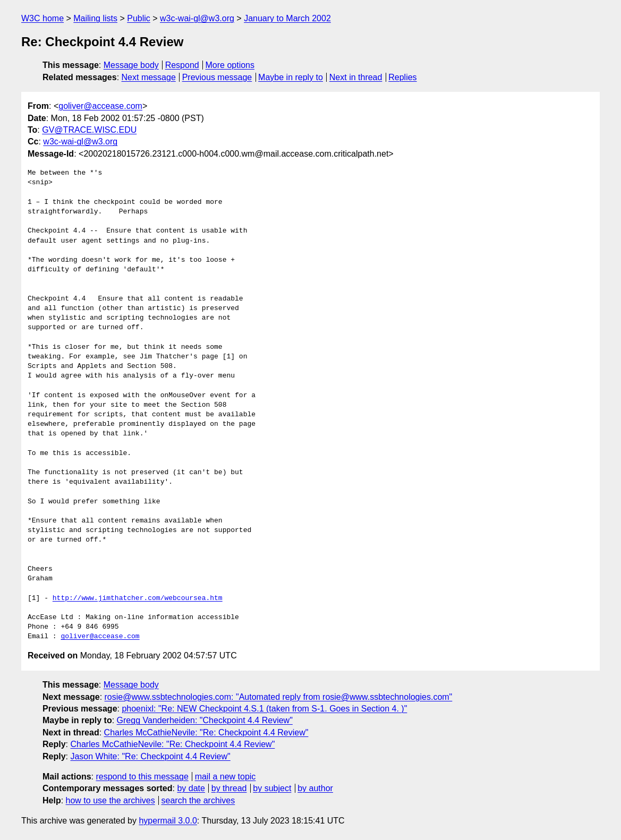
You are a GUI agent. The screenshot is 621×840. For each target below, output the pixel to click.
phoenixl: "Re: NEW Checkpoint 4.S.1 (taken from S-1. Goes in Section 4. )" (264, 709)
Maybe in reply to (291, 77)
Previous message (217, 77)
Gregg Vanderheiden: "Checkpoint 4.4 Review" (205, 720)
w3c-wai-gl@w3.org (197, 18)
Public (139, 18)
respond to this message (142, 777)
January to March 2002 (287, 18)
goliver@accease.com (100, 106)
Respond (182, 65)
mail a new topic (226, 777)
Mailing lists (95, 18)
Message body (131, 65)
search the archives (198, 800)
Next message (149, 77)
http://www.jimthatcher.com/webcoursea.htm (138, 598)
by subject (272, 788)
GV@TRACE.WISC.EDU (89, 130)
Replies (402, 77)
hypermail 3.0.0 (168, 821)
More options (230, 65)
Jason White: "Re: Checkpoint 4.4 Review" (150, 756)
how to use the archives (110, 800)
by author (315, 788)
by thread (229, 788)
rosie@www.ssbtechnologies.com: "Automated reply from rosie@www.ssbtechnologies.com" (279, 697)
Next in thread (356, 77)
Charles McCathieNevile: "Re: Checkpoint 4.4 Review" (206, 732)
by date (191, 788)
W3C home (42, 18)
